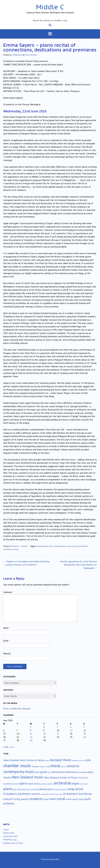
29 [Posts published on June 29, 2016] (31, 740)
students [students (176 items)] (36, 799)
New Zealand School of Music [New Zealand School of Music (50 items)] (61, 777)
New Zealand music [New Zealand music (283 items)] (28, 777)
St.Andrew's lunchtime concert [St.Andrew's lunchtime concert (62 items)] (22, 794)
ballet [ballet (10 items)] (47, 761)
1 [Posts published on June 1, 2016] (31, 727)
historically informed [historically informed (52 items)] (63, 772)
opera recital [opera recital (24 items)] (34, 784)
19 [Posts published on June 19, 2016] (85, 734)
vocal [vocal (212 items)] (61, 799)
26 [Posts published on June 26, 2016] (85, 737)
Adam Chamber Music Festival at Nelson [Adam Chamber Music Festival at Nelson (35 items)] (24, 760)
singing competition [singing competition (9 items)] (61, 789)
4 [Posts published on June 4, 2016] (71, 727)
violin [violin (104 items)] (53, 799)
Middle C (50, 7)
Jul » (12, 747)
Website (7, 654)
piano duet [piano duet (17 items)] (17, 789)
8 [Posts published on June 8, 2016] (31, 730)
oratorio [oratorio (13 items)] (50, 784)
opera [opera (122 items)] (23, 783)
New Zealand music (63, 546)
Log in (6, 829)
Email (6, 641)
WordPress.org (10, 840)
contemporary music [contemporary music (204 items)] (19, 772)
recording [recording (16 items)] (35, 789)
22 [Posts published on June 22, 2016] (31, 737)
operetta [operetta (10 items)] (43, 784)
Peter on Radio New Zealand (17, 709)
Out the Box (54, 859)
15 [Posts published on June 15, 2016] (31, 734)
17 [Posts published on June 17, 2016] (58, 734)
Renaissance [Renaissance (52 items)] (46, 789)
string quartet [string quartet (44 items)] (21, 799)
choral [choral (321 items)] (55, 766)
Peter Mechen (31, 55)
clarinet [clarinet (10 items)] (63, 767)
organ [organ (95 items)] (75, 783)
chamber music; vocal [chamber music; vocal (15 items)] (41, 767)
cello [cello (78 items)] (88, 760)
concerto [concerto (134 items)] (73, 766)
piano (75, 546)
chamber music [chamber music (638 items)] (17, 766)
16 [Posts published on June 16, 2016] (44, 734)
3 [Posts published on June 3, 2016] (57, 727)
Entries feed (9, 833)
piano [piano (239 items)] (8, 789)
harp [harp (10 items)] (49, 772)
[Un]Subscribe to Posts (13, 843)
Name (7, 628)
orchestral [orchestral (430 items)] (62, 783)
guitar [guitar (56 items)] (44, 772)
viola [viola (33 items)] (46, 799)
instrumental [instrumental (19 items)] (81, 772)
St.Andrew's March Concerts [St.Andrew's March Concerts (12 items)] (52, 794)
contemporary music (45, 546)
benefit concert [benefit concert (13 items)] (78, 760)
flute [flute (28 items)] (37, 772)
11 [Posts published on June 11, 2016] (71, 730)
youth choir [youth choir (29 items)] (78, 799)
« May (6, 747)
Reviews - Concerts (20, 546)
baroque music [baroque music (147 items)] (61, 760)
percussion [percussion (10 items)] (84, 784)
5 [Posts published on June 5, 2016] (84, 727)
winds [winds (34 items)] (69, 799)
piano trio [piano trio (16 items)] (26, 789)
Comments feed (10, 836)
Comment (8, 592)
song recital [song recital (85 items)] (76, 789)
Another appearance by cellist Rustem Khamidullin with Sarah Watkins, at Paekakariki (78, 565)
